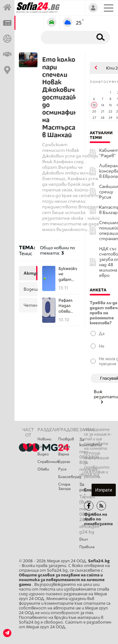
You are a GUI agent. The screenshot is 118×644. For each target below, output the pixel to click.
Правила (87, 547)
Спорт (44, 447)
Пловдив (66, 439)
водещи (30, 289)
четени (30, 305)
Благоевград (69, 477)
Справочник (48, 462)
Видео (43, 454)
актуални (30, 273)
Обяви (43, 469)
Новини (44, 439)
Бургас (64, 462)
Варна (64, 454)
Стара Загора (64, 487)
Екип (84, 539)
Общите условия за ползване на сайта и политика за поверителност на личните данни (62, 580)
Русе (62, 469)
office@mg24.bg (89, 529)
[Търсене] (66, 37)
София (64, 447)
